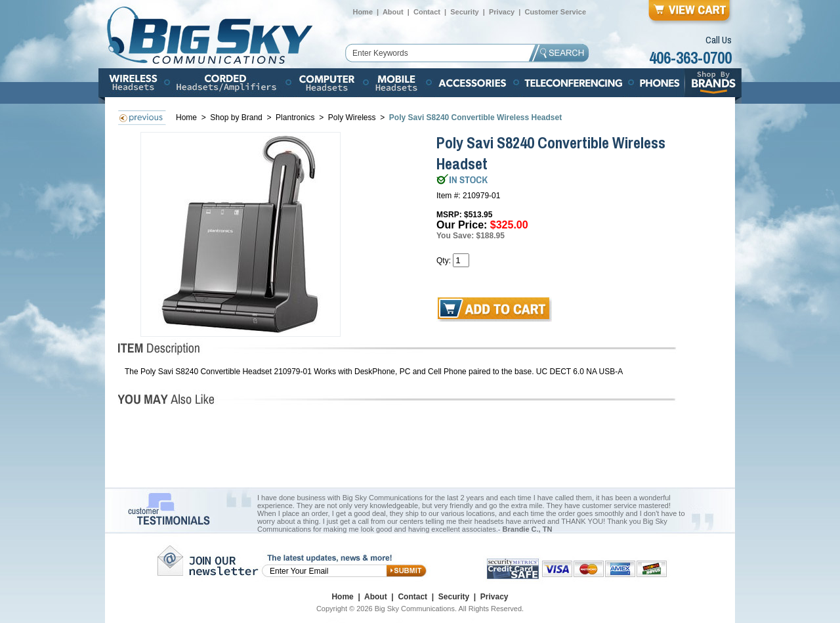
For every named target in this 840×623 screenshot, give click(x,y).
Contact (427, 12)
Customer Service (555, 12)
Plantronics (295, 118)
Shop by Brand (237, 118)
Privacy (502, 12)
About (393, 12)
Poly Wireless (353, 118)
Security (464, 12)
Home (363, 12)
